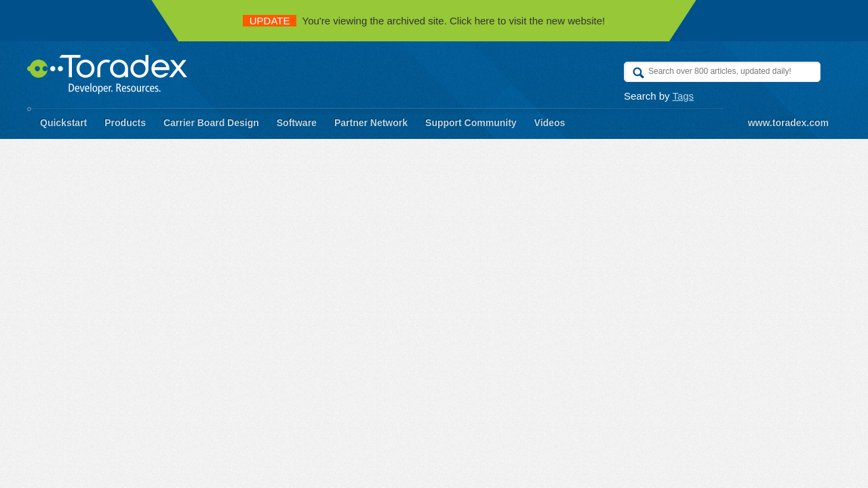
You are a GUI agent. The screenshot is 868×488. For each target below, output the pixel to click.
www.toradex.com (788, 123)
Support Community (471, 123)
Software (297, 123)
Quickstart (63, 123)
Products (125, 123)
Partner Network (371, 123)
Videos (550, 123)
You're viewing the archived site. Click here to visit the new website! (424, 21)
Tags (683, 96)
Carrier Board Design (211, 123)
